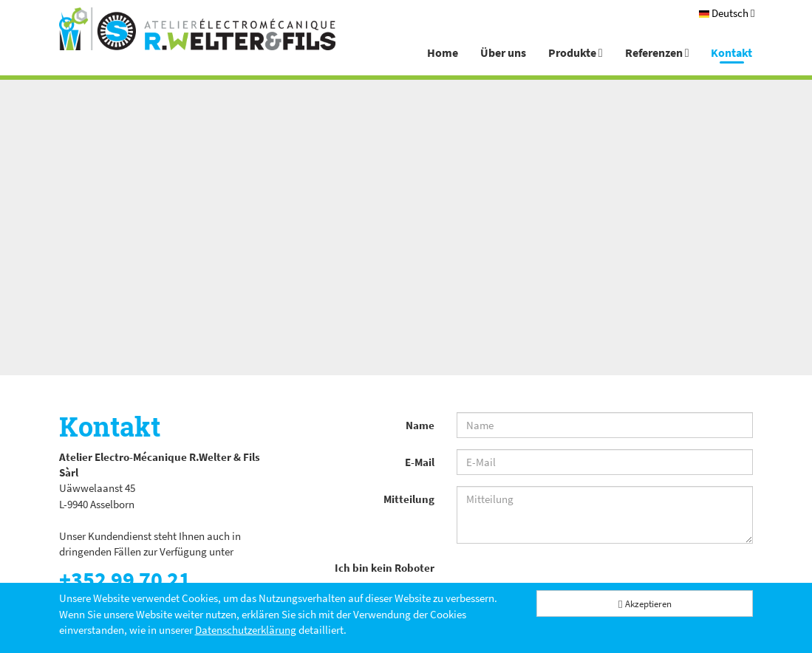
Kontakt (731, 52)
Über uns (503, 52)
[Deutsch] (727, 13)
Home (443, 52)
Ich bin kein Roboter (385, 568)
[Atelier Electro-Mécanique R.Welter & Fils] (197, 29)
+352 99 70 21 (125, 579)
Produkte (576, 52)
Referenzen (657, 52)
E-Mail (420, 462)
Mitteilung (409, 499)
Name (420, 425)
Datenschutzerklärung (246, 630)
